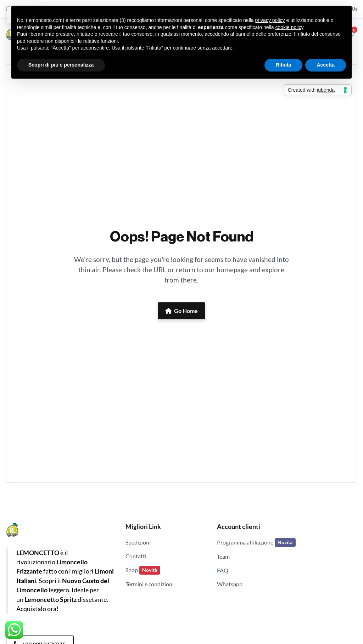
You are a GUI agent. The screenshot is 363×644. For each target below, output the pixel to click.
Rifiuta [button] (284, 65)
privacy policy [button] (270, 20)
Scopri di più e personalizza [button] (61, 65)
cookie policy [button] (289, 27)
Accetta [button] (326, 65)
